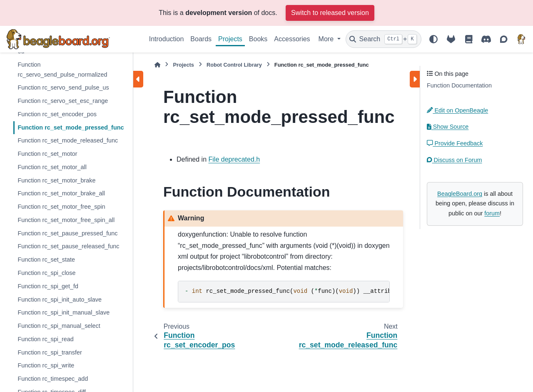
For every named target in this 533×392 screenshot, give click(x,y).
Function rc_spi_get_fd (48, 286)
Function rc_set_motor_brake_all (61, 193)
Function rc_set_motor (47, 154)
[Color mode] (433, 39)
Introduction (167, 39)
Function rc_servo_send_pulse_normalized (62, 70)
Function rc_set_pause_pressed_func (67, 233)
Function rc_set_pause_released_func (68, 246)
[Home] (157, 65)
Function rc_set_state (46, 260)
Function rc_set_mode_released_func (68, 140)
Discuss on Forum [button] (455, 160)
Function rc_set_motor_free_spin (61, 207)
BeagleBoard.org (460, 194)
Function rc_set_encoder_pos (57, 114)
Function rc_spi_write (46, 365)
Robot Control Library (234, 65)
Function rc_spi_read (45, 339)
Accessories (292, 39)
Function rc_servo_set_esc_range (63, 101)
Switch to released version (330, 13)
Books (258, 39)
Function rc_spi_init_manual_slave (64, 312)
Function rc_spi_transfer (50, 352)
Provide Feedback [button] (455, 143)
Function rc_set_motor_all (52, 167)
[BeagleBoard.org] (521, 39)
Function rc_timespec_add (53, 379)
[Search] (384, 39)
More (327, 39)
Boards (201, 39)
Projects (230, 39)
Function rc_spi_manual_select (59, 326)
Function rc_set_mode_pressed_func (71, 127)
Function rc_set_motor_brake (56, 180)
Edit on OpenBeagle (457, 110)
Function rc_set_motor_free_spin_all (66, 220)
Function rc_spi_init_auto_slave (60, 300)
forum (492, 213)
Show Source (448, 127)
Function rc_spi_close (46, 273)
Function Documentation (459, 85)
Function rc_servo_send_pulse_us (63, 87)
